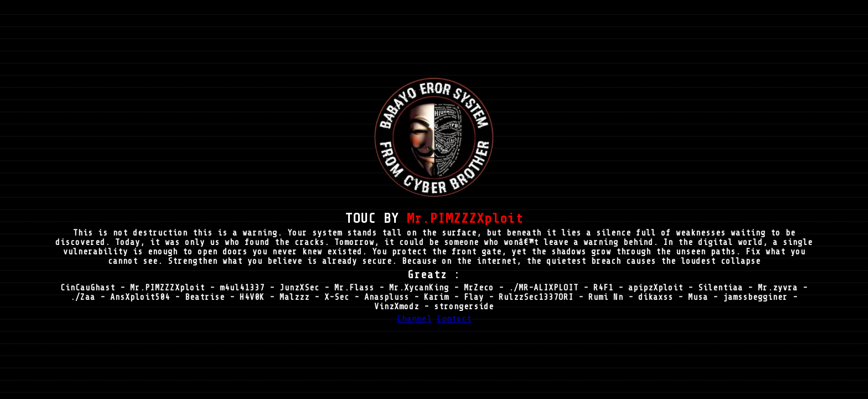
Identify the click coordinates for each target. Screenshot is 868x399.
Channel (414, 319)
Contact (454, 319)
